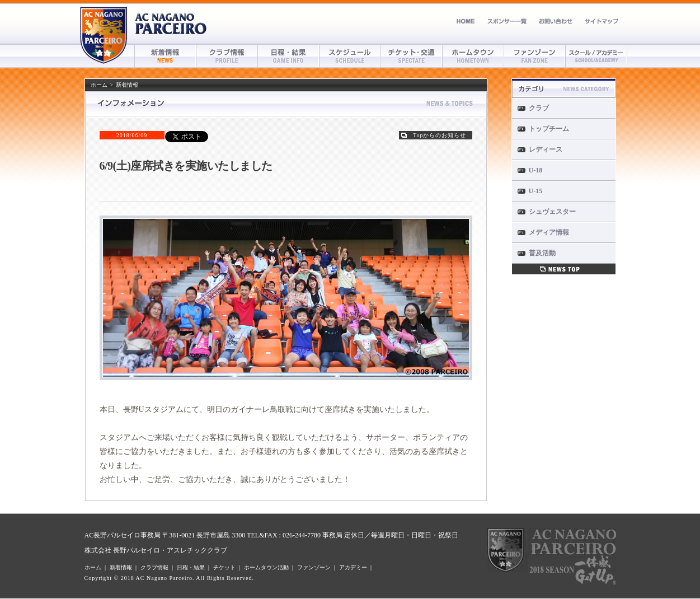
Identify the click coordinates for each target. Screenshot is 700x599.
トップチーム (549, 129)
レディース (546, 149)
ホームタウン (473, 56)
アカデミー (596, 56)
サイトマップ (602, 21)
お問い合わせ (556, 21)
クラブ (539, 108)
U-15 (536, 191)
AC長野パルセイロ (171, 24)
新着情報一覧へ (564, 269)
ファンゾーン (535, 56)
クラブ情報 (227, 56)
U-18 (536, 170)
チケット (412, 56)
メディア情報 (549, 232)
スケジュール (350, 56)
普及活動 (542, 253)
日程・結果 (289, 56)
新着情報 (166, 56)
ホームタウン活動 (266, 567)
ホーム (466, 21)
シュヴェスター (552, 212)
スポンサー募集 (507, 21)
